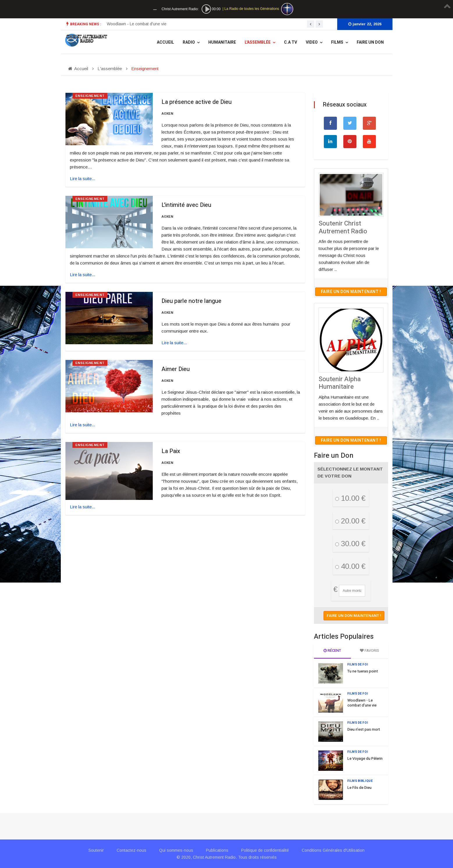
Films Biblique (360, 781)
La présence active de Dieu (197, 102)
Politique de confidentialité (265, 850)
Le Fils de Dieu (359, 788)
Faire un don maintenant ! (351, 292)
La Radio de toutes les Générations (252, 9)
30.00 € (350, 544)
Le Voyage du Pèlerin (365, 758)
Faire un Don (370, 42)
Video (312, 42)
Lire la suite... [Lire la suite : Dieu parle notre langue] (174, 343)
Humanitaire (222, 42)
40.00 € (350, 566)
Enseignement (90, 96)
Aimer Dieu (176, 369)
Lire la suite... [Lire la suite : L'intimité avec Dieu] (82, 275)
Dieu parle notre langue (191, 301)
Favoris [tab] (369, 650)
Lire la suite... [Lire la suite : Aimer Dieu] (82, 425)
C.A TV (291, 42)
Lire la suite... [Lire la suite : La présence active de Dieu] (82, 179)
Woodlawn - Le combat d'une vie (362, 703)
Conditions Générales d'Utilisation (333, 850)
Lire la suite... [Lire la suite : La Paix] (82, 507)
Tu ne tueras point (124, 24)
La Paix (171, 451)
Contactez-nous (132, 850)
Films (337, 42)
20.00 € (350, 521)
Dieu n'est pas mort (364, 729)
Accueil (165, 42)
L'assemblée (258, 42)
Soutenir (96, 850)
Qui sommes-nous (176, 850)
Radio (189, 42)
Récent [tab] (332, 650)
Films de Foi (358, 665)
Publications (217, 850)
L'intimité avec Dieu (186, 205)
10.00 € (350, 498)
